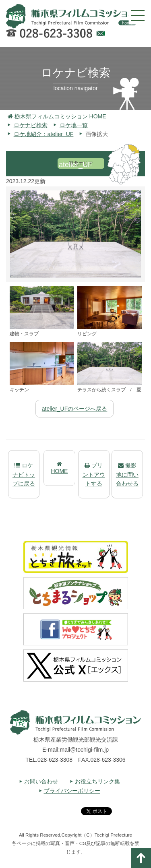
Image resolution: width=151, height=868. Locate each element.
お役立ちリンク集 (97, 781)
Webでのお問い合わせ (100, 35)
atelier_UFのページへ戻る (75, 409)
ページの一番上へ (141, 858)
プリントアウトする (94, 474)
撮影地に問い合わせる (127, 474)
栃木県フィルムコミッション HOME (57, 116)
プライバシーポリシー (72, 791)
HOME (59, 468)
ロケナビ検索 (31, 125)
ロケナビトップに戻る (24, 474)
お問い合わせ (41, 781)
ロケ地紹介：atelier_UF (44, 134)
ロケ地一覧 (74, 125)
